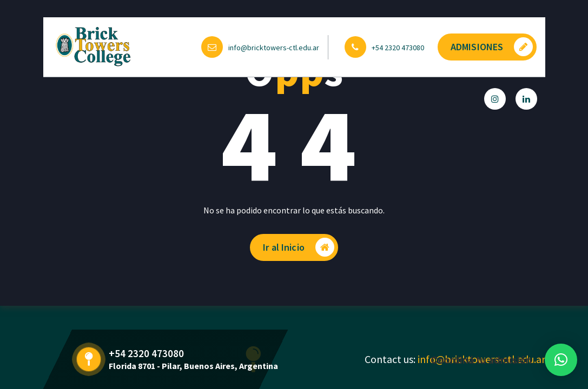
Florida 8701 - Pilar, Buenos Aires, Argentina (193, 366)
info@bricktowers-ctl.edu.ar (274, 48)
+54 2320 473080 (398, 48)
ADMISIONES (492, 47)
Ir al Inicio (299, 247)
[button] (561, 360)
